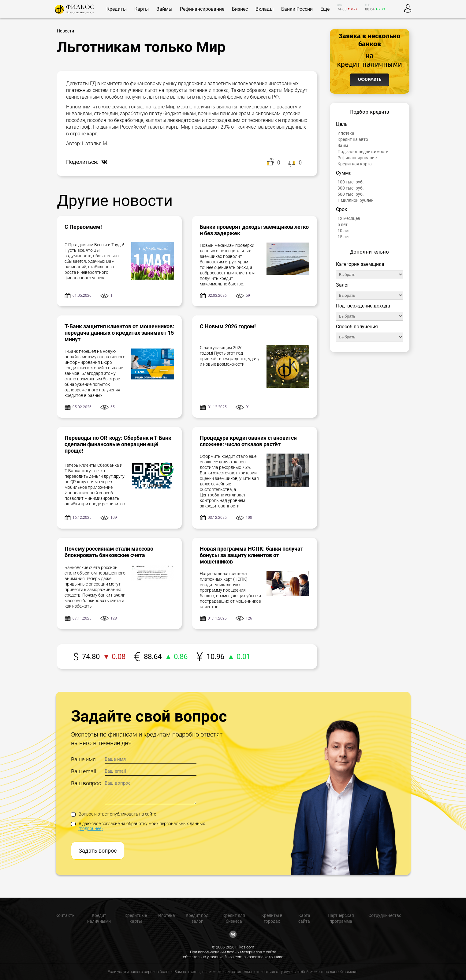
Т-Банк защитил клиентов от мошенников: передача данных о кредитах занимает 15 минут (119, 333)
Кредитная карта (355, 164)
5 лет (343, 224)
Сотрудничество (385, 915)
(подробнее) (91, 828)
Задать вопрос (98, 851)
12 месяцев (349, 218)
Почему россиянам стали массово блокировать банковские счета (109, 552)
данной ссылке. (344, 972)
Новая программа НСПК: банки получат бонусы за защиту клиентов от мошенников (252, 555)
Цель (342, 124)
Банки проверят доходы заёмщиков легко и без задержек (254, 230)
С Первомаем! (83, 227)
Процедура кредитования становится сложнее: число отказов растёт (248, 441)
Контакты (65, 915)
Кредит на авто (353, 139)
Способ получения (357, 327)
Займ (343, 145)
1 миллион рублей (356, 200)
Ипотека (346, 133)
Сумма (344, 173)
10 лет (344, 231)
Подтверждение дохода (363, 306)
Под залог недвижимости (363, 152)
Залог (343, 285)
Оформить (370, 79)
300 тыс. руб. (351, 188)
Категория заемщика (360, 264)
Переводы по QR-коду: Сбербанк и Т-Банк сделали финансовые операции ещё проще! (118, 444)
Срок (342, 209)
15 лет (344, 237)
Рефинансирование (357, 158)
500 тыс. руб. (351, 194)
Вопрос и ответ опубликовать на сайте (114, 814)
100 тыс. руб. (351, 182)
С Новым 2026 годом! (228, 326)
